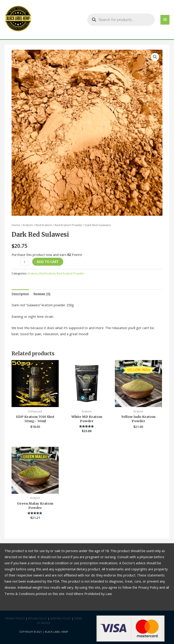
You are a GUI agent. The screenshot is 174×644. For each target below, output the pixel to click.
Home (16, 225)
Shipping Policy (61, 618)
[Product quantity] (24, 262)
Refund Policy (37, 618)
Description (20, 294)
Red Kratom (44, 225)
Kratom (28, 225)
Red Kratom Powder (69, 225)
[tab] (20, 294)
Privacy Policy (15, 618)
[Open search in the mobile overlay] (121, 20)
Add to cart (48, 262)
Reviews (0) (42, 294)
